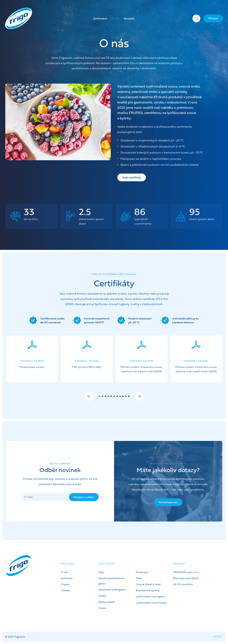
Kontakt (129, 18)
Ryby (101, 572)
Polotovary (142, 572)
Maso (139, 578)
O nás (115, 18)
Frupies (65, 584)
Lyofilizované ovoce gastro (150, 596)
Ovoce (102, 608)
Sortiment (100, 18)
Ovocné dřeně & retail (148, 584)
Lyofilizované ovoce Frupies (151, 603)
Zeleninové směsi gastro (112, 590)
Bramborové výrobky (148, 590)
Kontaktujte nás (167, 503)
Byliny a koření (107, 602)
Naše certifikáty (132, 178)
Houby (102, 596)
